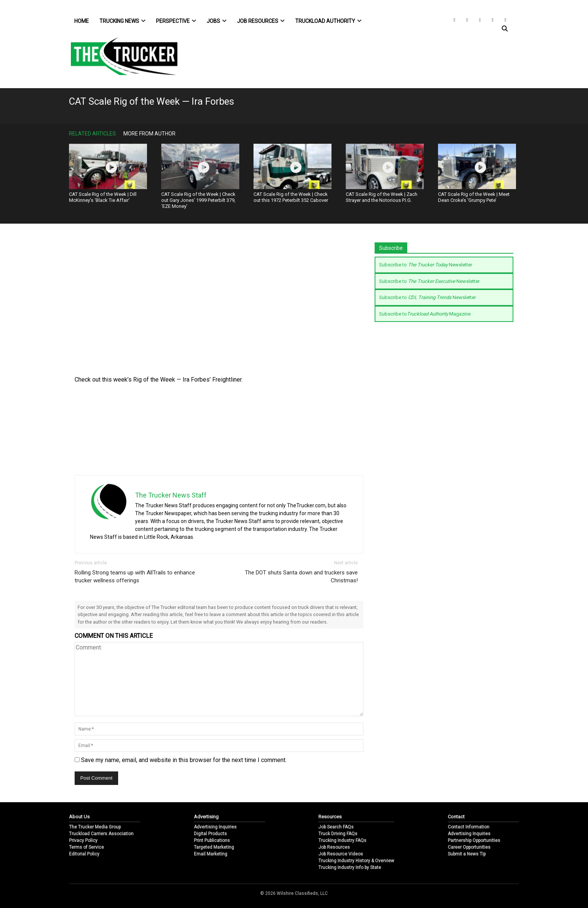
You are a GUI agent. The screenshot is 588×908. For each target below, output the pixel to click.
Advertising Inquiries (215, 827)
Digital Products (210, 834)
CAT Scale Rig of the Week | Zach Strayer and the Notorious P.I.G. (382, 197)
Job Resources (261, 21)
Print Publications (212, 840)
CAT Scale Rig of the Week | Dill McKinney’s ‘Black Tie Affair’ (103, 197)
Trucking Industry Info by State (350, 867)
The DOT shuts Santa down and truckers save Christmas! (301, 577)
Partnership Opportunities (474, 840)
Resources (330, 817)
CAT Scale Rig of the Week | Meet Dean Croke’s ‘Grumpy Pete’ (474, 197)
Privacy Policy (83, 840)
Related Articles (92, 134)
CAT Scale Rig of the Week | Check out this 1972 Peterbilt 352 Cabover (291, 197)
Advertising (206, 817)
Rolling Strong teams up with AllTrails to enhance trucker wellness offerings (135, 577)
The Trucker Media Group (95, 827)
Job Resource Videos (341, 854)
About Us (79, 817)
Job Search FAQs (336, 827)
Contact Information (469, 827)
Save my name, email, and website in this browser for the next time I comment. (184, 760)
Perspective (176, 21)
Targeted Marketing (214, 847)
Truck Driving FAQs (338, 834)
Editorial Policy (84, 854)
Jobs (217, 21)
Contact (456, 817)
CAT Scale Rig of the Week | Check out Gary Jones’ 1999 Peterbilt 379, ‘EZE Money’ (198, 200)
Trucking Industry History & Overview (356, 861)
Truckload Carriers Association (101, 834)
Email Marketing (211, 854)
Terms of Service (86, 847)
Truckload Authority (328, 21)
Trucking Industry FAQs (342, 840)
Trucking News (122, 21)
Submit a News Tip (467, 854)
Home (82, 21)
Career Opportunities (469, 847)
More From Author (149, 134)
